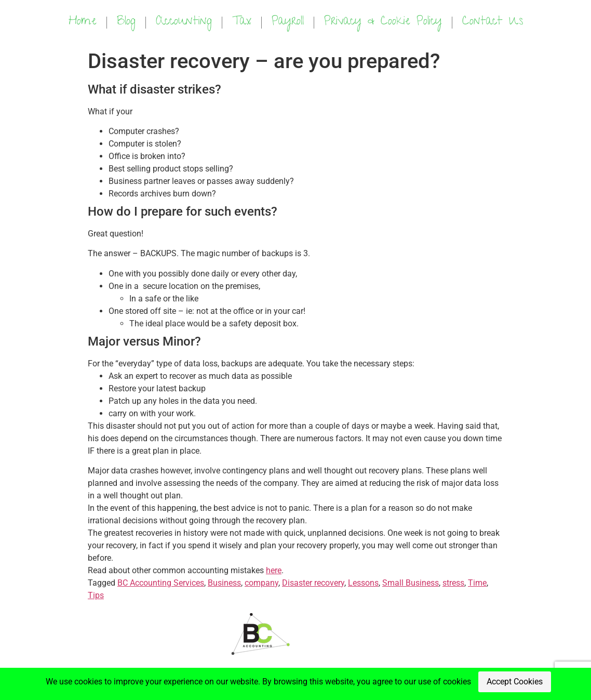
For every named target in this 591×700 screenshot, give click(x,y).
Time (477, 583)
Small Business (411, 583)
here (274, 570)
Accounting (184, 22)
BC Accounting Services (161, 583)
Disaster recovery (313, 583)
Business (224, 583)
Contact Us (493, 22)
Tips (96, 595)
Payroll (288, 22)
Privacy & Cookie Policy (383, 22)
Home (83, 22)
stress (453, 583)
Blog (126, 22)
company (261, 583)
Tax (242, 22)
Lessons (363, 583)
